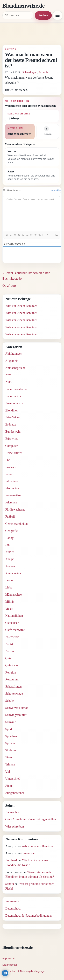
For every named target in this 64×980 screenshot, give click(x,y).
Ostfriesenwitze (15, 630)
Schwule (44, 72)
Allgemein (12, 361)
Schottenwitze (14, 694)
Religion (11, 672)
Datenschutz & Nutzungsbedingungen (29, 916)
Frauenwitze (13, 495)
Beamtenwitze (14, 403)
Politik (9, 644)
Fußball (10, 517)
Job (7, 545)
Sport (9, 729)
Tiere (9, 757)
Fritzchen (11, 502)
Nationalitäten (14, 616)
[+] (48, 235)
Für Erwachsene (15, 510)
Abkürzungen (14, 354)
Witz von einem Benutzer (21, 306)
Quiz (8, 658)
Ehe (8, 460)
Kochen (10, 566)
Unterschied (13, 779)
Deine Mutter (14, 453)
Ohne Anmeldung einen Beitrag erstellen (31, 819)
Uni (8, 772)
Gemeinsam (29, 853)
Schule (9, 701)
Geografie (12, 531)
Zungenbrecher (15, 793)
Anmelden (56, 190)
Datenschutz (13, 812)
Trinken (10, 764)
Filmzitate (12, 481)
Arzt (8, 375)
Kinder (10, 552)
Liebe (9, 587)
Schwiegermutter (16, 715)
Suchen (43, 15)
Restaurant (12, 679)
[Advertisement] (32, 35)
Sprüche (10, 743)
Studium (11, 750)
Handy (9, 538)
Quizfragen (12, 665)
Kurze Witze (13, 573)
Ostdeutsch (12, 623)
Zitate (9, 786)
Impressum (12, 901)
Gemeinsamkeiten (16, 524)
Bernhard (11, 860)
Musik (9, 609)
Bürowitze (12, 439)
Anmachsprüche (15, 368)
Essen (9, 474)
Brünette (11, 424)
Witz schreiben (15, 826)
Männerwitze (13, 595)
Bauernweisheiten (16, 389)
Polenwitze (12, 637)
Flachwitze (12, 488)
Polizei (10, 651)
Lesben (10, 580)
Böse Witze (12, 417)
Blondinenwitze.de (23, 6)
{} (44, 235)
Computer (12, 446)
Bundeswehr (13, 432)
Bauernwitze (13, 396)
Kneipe (10, 559)
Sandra (10, 884)
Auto (8, 382)
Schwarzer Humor (17, 708)
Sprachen (11, 736)
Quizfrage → (11, 286)
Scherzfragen (30, 72)
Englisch (11, 467)
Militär (10, 602)
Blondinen (12, 410)
